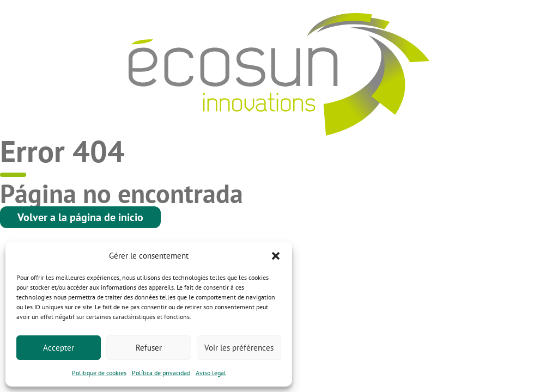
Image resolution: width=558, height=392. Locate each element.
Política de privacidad (161, 373)
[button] (276, 256)
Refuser (149, 348)
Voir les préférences (239, 348)
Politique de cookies (99, 373)
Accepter (59, 348)
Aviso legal (211, 373)
